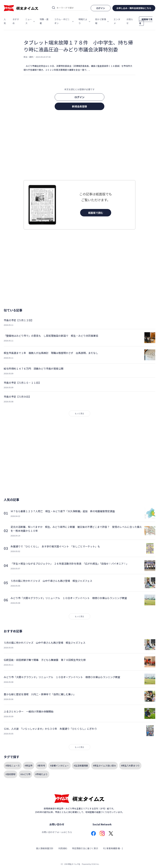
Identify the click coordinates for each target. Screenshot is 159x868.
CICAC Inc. (95, 864)
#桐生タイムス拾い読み (104, 766)
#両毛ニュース (13, 766)
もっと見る (79, 413)
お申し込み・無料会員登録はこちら (134, 8)
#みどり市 (25, 774)
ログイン (79, 97)
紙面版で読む (96, 213)
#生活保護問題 (81, 766)
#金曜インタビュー (59, 766)
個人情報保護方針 (45, 848)
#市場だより (41, 774)
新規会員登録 (79, 106)
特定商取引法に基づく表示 (85, 848)
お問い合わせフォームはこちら (57, 832)
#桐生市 (29, 766)
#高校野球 (11, 774)
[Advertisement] (79, 146)
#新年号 (41, 766)
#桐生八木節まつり (130, 766)
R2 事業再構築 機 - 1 (113, 848)
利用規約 (63, 848)
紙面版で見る (146, 21)
